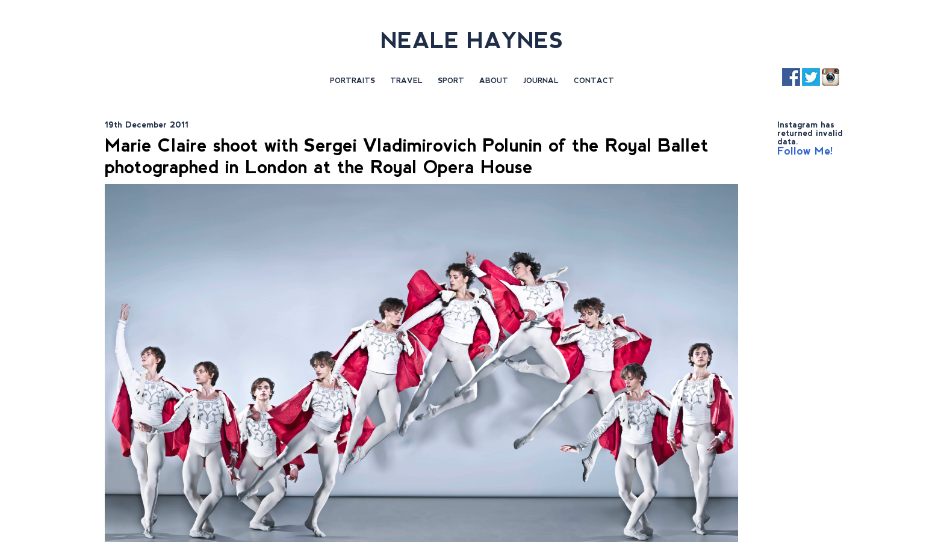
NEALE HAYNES (472, 41)
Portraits (352, 81)
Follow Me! (805, 151)
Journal (541, 81)
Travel (406, 81)
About (494, 81)
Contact (594, 81)
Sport (451, 81)
